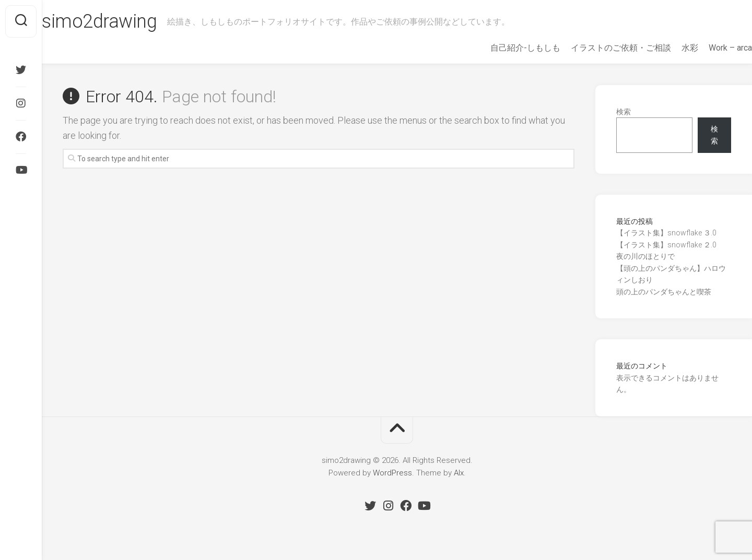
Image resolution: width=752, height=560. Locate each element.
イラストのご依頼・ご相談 (600, 48)
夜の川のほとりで (645, 256)
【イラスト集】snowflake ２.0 (666, 245)
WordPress (392, 473)
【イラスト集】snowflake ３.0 (666, 233)
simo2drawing (120, 21)
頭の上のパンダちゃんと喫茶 (664, 292)
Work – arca (709, 48)
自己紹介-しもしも (504, 48)
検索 (624, 112)
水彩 (669, 48)
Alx (459, 473)
